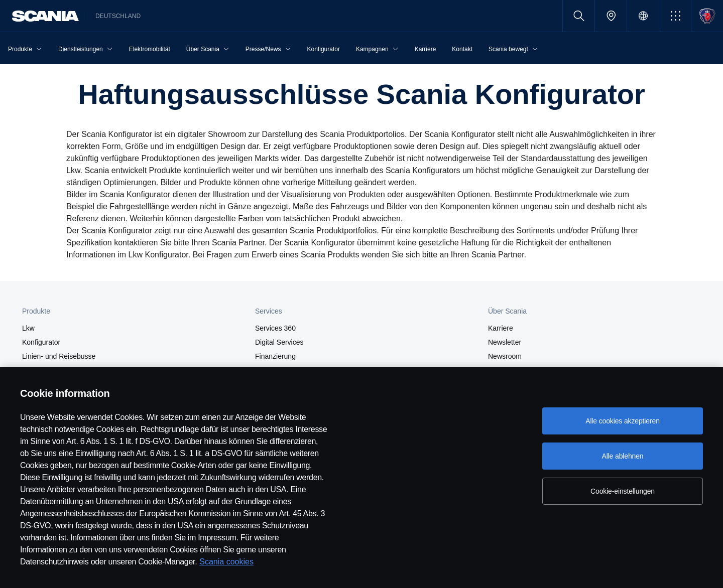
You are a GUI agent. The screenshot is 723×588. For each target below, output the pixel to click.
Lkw (28, 328)
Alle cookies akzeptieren (623, 421)
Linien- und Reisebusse (59, 356)
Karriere (501, 328)
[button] (675, 16)
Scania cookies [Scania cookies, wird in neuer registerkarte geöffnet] (226, 562)
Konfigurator (41, 342)
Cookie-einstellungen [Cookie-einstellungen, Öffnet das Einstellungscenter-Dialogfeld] (623, 491)
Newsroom (505, 356)
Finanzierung (275, 356)
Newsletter (505, 342)
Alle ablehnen (622, 456)
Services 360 (275, 328)
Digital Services (279, 342)
